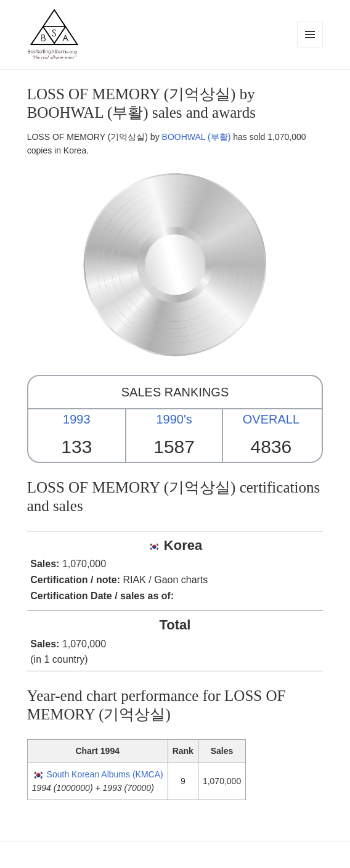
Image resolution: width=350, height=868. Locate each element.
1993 (77, 419)
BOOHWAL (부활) (197, 137)
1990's (174, 419)
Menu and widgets (310, 47)
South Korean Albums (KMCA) (105, 774)
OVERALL (271, 419)
